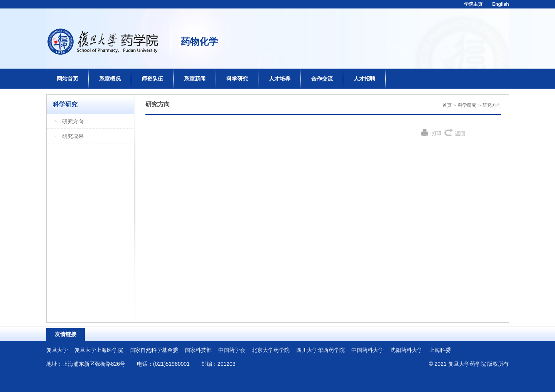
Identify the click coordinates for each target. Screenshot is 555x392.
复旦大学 (57, 350)
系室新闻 (195, 79)
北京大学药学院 (271, 350)
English (500, 4)
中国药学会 (232, 350)
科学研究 (237, 79)
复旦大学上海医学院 (99, 350)
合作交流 (322, 79)
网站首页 (67, 79)
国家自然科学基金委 (154, 350)
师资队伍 (152, 79)
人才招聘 (364, 79)
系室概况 (110, 79)
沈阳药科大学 (407, 350)
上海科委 (440, 350)
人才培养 (280, 79)
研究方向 (492, 105)
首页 (447, 105)
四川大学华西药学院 (321, 350)
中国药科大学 (368, 350)
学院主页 (473, 4)
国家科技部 (198, 350)
